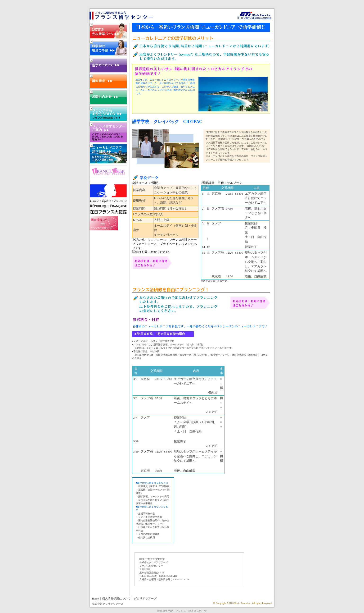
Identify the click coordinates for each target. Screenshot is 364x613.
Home (95, 599)
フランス (181, 611)
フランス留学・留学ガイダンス (108, 65)
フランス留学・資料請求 (108, 81)
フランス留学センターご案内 (108, 132)
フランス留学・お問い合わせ (108, 97)
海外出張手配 (165, 611)
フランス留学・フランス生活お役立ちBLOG (108, 114)
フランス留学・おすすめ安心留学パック (108, 31)
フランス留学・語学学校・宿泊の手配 (108, 48)
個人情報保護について (116, 599)
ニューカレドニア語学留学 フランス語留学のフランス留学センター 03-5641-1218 (138, 13)
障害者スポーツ (198, 611)
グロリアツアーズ (145, 599)
